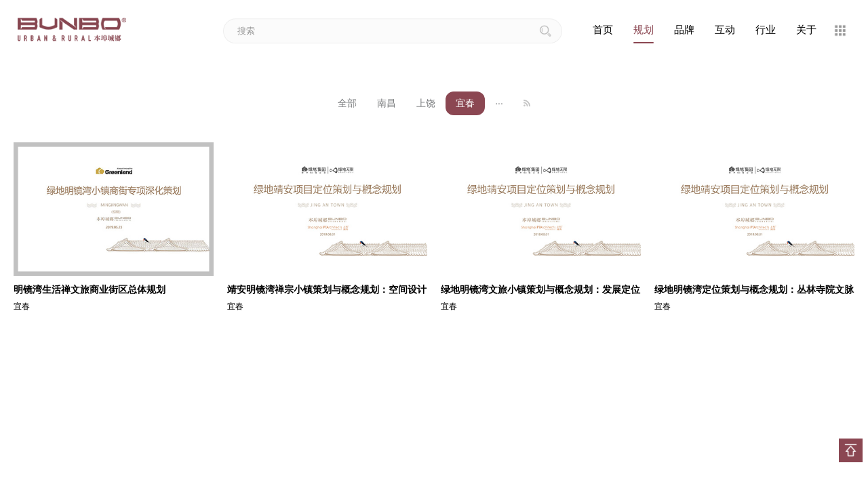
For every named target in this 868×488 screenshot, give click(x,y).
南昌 (387, 103)
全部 (347, 103)
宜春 (465, 103)
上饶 (426, 103)
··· (499, 103)
